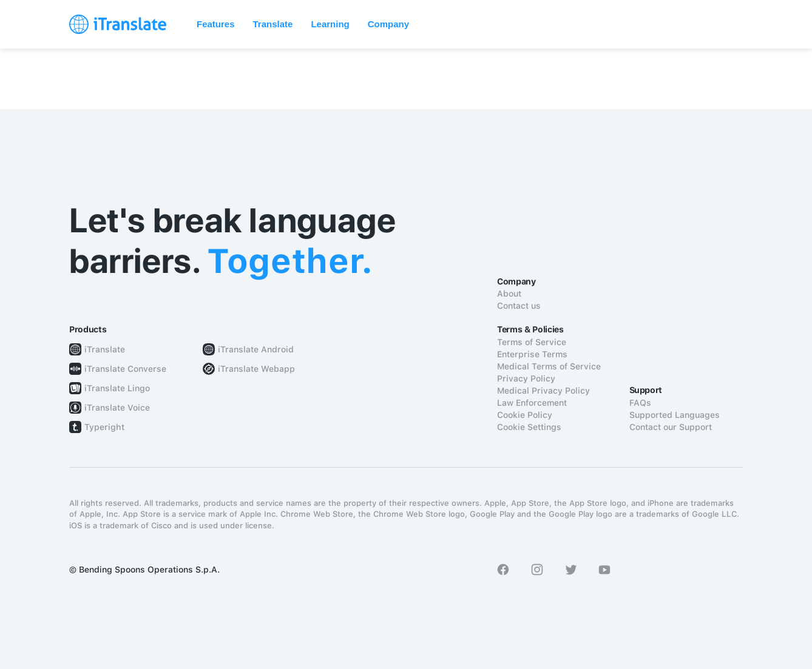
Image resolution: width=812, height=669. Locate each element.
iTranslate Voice (117, 408)
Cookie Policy (525, 415)
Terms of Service (532, 342)
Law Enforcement (532, 403)
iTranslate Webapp (256, 369)
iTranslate (105, 349)
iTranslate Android (256, 349)
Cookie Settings (529, 427)
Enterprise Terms (532, 354)
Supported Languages (675, 415)
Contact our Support (671, 427)
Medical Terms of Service (549, 366)
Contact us (519, 306)
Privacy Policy (526, 378)
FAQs (640, 403)
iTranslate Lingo (117, 388)
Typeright (104, 427)
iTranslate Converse (125, 369)
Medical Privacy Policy (543, 391)
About (509, 294)
